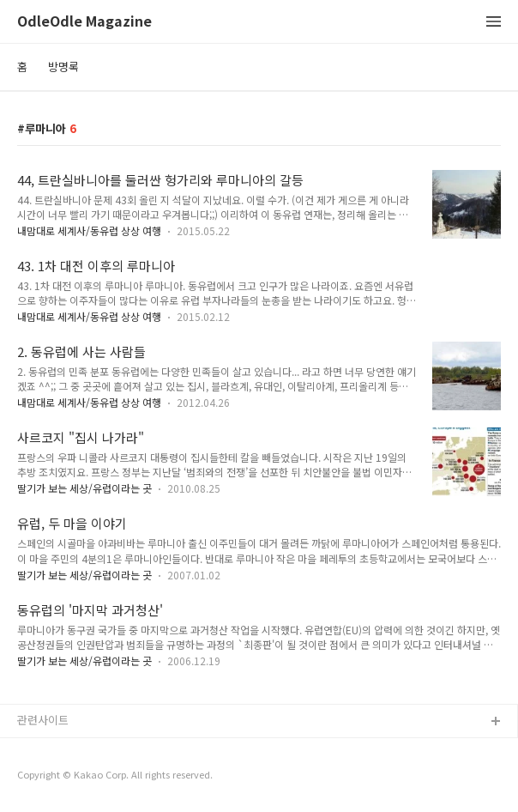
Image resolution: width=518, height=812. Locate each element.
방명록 (63, 67)
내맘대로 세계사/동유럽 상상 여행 (89, 230)
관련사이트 (43, 720)
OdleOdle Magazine (84, 22)
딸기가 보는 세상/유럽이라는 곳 (84, 488)
